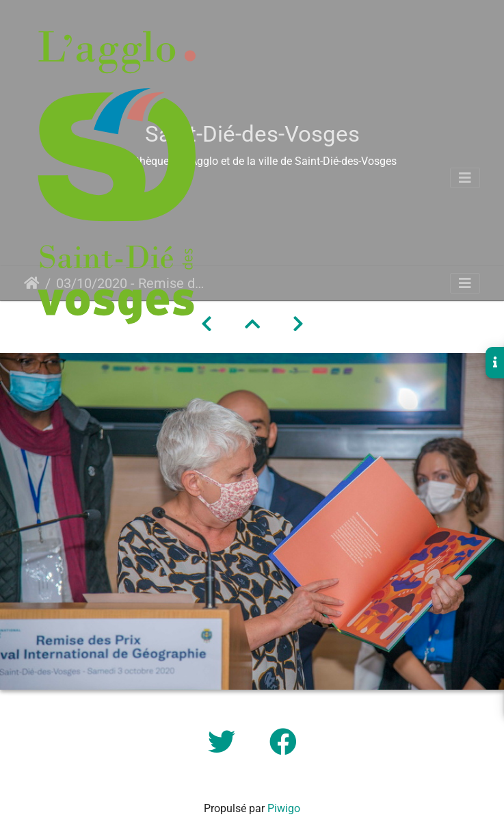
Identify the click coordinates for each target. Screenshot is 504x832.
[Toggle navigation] (465, 178)
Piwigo (284, 808)
